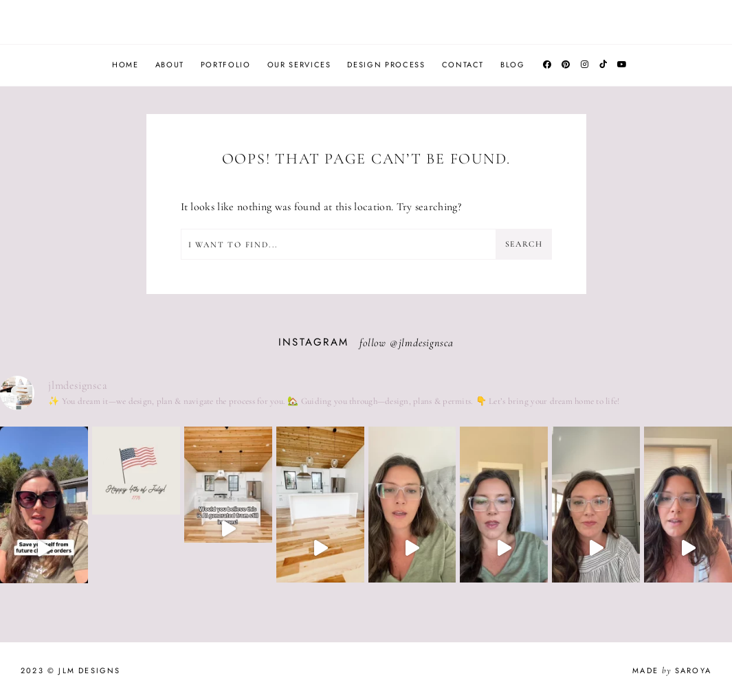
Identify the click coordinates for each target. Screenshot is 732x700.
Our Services (299, 65)
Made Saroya (672, 670)
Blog (513, 65)
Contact (463, 65)
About (170, 65)
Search (524, 244)
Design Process (386, 65)
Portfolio (226, 65)
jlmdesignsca (426, 343)
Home (125, 65)
